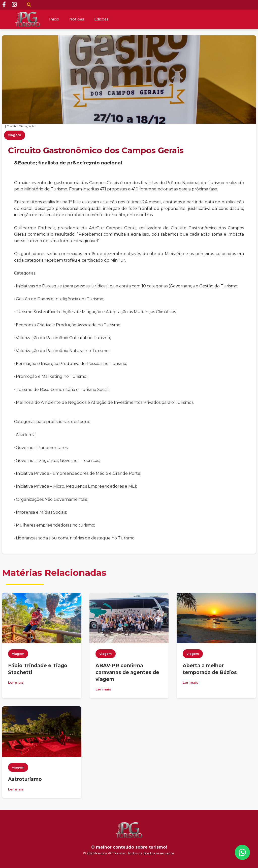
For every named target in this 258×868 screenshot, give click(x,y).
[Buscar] (29, 5)
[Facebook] (4, 5)
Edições (101, 19)
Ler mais (16, 682)
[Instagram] (14, 5)
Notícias (77, 19)
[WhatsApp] (242, 852)
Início (54, 19)
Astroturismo (25, 779)
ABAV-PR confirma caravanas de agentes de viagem (127, 672)
